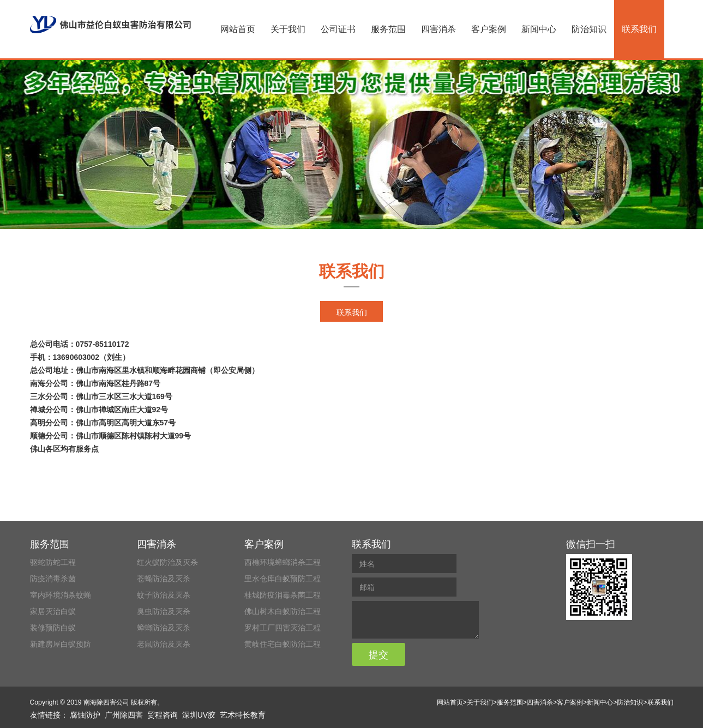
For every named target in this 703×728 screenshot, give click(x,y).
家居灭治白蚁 (53, 611)
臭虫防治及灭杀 (164, 611)
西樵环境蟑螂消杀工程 (283, 562)
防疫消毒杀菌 (53, 579)
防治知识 (589, 29)
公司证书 (338, 29)
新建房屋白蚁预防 (61, 644)
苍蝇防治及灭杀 (164, 579)
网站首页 (238, 29)
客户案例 (489, 29)
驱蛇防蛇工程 (53, 562)
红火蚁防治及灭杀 (167, 562)
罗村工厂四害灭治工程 (283, 628)
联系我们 (639, 29)
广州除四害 (124, 715)
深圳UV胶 (199, 715)
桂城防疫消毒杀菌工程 (283, 595)
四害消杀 (438, 29)
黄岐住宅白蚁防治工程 (283, 644)
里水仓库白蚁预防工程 (283, 579)
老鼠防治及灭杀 (164, 644)
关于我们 (288, 29)
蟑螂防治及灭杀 (164, 628)
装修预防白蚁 (53, 628)
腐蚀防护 (85, 715)
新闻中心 (539, 29)
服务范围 (388, 29)
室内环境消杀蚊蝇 (61, 595)
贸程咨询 (163, 715)
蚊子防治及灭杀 (164, 595)
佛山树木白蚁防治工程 (283, 611)
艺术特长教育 (243, 715)
